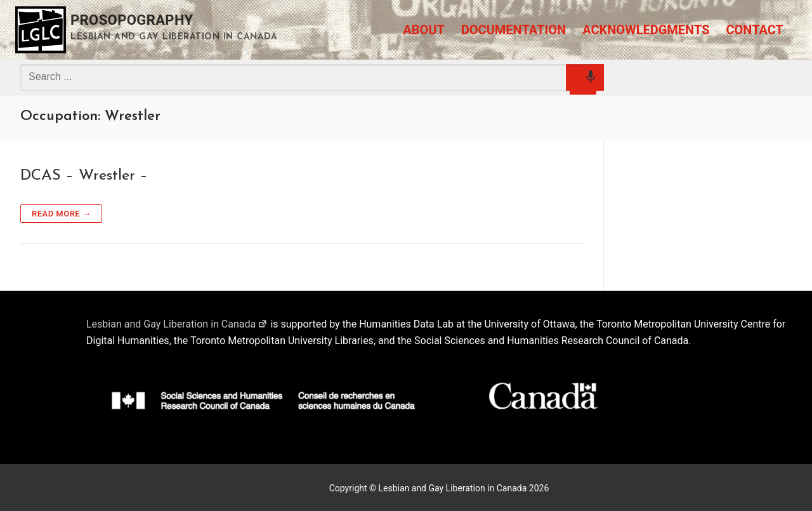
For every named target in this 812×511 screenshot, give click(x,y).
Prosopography (132, 20)
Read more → (61, 214)
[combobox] (306, 77)
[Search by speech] (583, 81)
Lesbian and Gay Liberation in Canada (177, 324)
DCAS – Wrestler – (84, 176)
